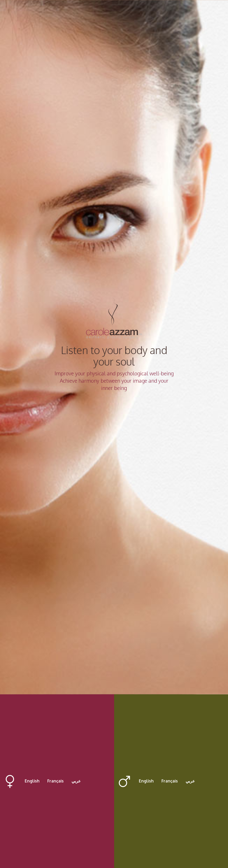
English (32, 781)
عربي (76, 781)
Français (56, 781)
